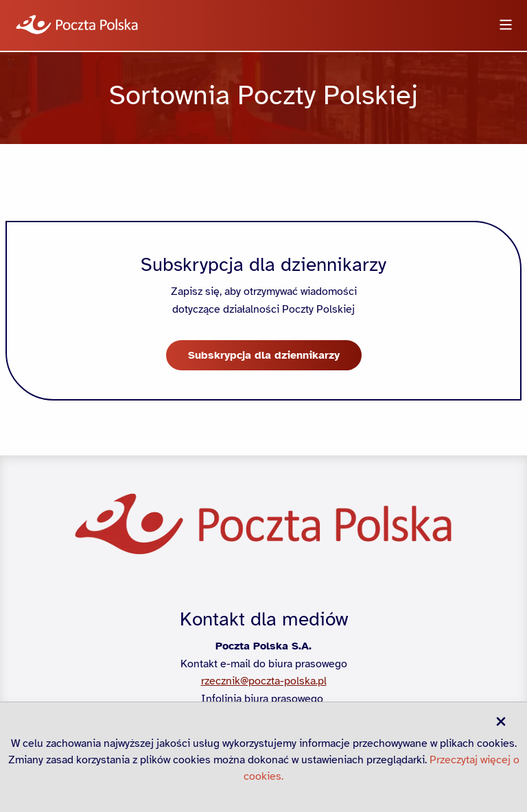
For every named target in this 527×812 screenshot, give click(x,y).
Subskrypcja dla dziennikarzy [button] (264, 355)
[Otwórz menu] (506, 26)
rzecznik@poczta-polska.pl (264, 681)
